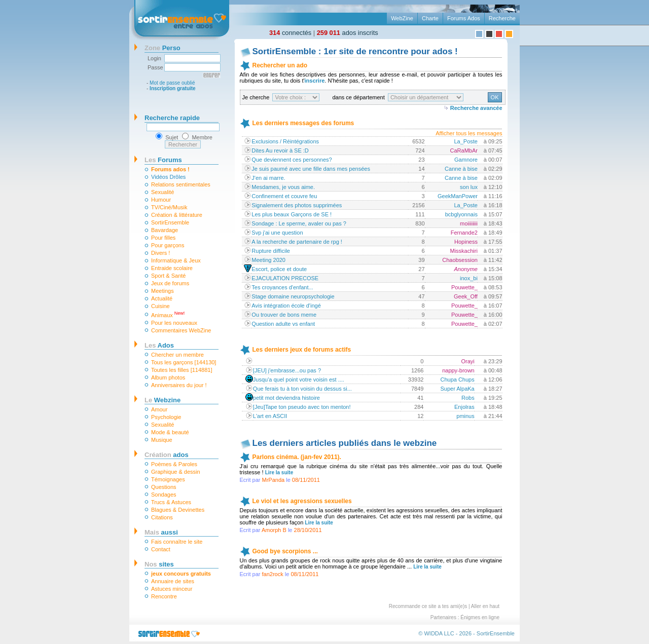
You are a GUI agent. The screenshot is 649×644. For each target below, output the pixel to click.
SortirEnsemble (170, 222)
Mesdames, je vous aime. (283, 187)
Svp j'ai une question (277, 233)
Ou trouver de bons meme (284, 315)
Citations (162, 517)
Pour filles (163, 238)
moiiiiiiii (469, 223)
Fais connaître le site (177, 542)
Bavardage (165, 230)
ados (167, 455)
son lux (469, 187)
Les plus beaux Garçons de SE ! (292, 214)
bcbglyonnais (461, 214)
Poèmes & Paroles (174, 464)
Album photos (168, 377)
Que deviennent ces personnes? (292, 160)
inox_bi (469, 278)
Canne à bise (461, 169)
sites (159, 564)
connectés (290, 33)
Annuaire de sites (173, 581)
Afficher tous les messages (469, 133)
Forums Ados (464, 18)
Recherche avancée (476, 108)
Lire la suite (279, 472)
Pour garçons (168, 245)
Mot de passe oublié (172, 83)
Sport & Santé (169, 276)
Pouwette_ (464, 287)
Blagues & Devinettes (178, 510)
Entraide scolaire (172, 268)
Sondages (164, 495)
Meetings (163, 291)
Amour (159, 409)
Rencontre (164, 596)
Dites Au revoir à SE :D (280, 150)
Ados (159, 345)
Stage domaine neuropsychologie (293, 296)
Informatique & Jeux (176, 260)
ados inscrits (348, 33)
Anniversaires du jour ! (179, 385)
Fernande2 (464, 233)
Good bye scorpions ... (285, 551)
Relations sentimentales (181, 184)
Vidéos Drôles (168, 177)
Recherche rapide (172, 118)
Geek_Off (466, 296)
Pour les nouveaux (174, 323)
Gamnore (466, 160)
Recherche (502, 18)
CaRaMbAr (464, 150)
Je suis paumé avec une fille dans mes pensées (311, 169)
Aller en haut (485, 606)
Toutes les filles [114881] (182, 370)
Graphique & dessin (176, 472)
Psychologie (166, 417)
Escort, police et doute (279, 269)
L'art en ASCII (270, 416)
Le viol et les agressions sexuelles (302, 501)
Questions (164, 487)
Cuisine (160, 306)
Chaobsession (460, 260)
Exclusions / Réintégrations (285, 141)
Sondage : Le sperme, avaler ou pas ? (299, 223)
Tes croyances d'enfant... (282, 287)
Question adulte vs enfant (283, 324)
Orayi (467, 361)
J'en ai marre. (268, 178)
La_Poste (465, 141)
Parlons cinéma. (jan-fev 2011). (297, 457)
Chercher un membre (177, 355)
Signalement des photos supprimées (297, 205)
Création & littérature (177, 215)
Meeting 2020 (268, 260)
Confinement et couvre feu (284, 196)
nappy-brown (458, 370)
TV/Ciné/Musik (169, 207)
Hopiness (466, 242)
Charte (430, 18)
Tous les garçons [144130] (184, 362)
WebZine (402, 18)
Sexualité (163, 192)
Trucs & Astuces (171, 502)
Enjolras (464, 407)
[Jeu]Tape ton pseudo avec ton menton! (302, 407)
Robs (468, 398)
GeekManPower (458, 196)
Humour (161, 200)
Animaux (168, 314)
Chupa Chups (457, 380)
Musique (162, 440)
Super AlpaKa (457, 389)
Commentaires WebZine (181, 330)
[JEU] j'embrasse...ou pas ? (287, 370)
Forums (163, 160)
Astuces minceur (172, 589)
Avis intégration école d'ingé (286, 306)
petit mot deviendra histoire (286, 398)
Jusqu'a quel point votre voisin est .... (299, 380)
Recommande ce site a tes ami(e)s (428, 606)
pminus (465, 416)
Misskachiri (464, 251)
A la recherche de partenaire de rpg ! (297, 242)
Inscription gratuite (173, 88)
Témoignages (168, 479)
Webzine (163, 400)
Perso (163, 48)
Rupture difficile (271, 251)
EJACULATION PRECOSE (285, 278)
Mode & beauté (170, 432)
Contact (161, 549)
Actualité (162, 298)
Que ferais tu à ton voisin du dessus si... (302, 389)
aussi (161, 532)
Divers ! (160, 253)
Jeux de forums (170, 283)
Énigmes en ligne (480, 617)
